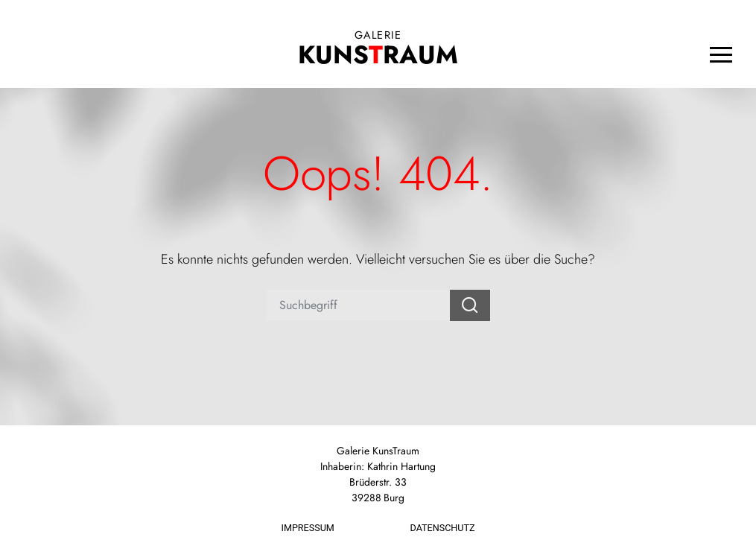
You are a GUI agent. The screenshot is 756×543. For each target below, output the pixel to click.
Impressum (308, 528)
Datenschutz (443, 528)
